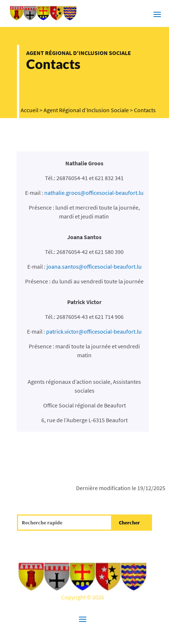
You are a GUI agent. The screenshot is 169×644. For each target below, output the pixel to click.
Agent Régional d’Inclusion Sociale (79, 53)
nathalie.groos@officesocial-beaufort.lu (94, 193)
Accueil (30, 110)
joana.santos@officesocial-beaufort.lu (94, 266)
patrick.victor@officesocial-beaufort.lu (94, 331)
